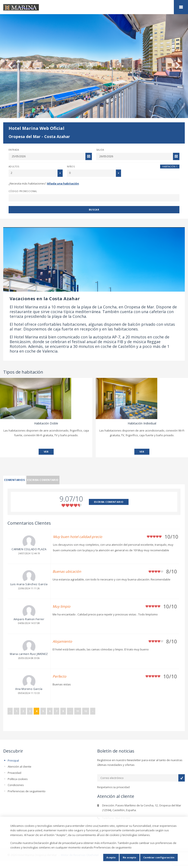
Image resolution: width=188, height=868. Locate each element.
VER (46, 452)
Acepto (111, 857)
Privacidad (14, 773)
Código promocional (23, 191)
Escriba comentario (43, 480)
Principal (13, 760)
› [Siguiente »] (93, 711)
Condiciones (16, 785)
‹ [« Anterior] (10, 711)
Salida (100, 150)
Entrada (14, 150)
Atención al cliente (20, 767)
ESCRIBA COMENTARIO (109, 502)
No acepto (130, 857)
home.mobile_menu (181, 7)
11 (78, 711)
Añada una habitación (63, 183)
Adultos (14, 167)
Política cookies (18, 779)
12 (86, 711)
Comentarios (14, 480)
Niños (71, 167)
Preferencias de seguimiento (27, 791)
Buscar (94, 210)
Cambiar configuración (159, 857)
